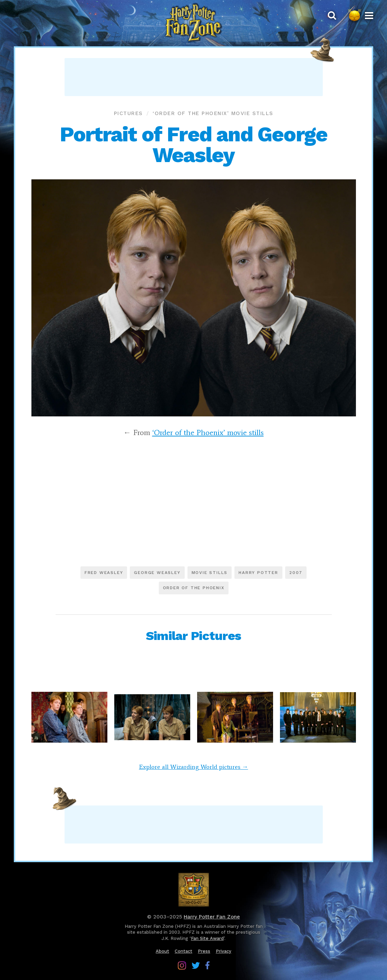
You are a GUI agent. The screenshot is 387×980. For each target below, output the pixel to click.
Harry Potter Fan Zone (212, 917)
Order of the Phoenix (194, 588)
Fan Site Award (207, 938)
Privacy (224, 951)
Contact (183, 951)
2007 (296, 573)
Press (204, 951)
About (162, 951)
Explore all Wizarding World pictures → (194, 767)
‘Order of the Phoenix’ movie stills (213, 113)
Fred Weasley (104, 573)
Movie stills (210, 573)
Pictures (128, 113)
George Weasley (157, 573)
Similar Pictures (193, 636)
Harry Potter (258, 573)
